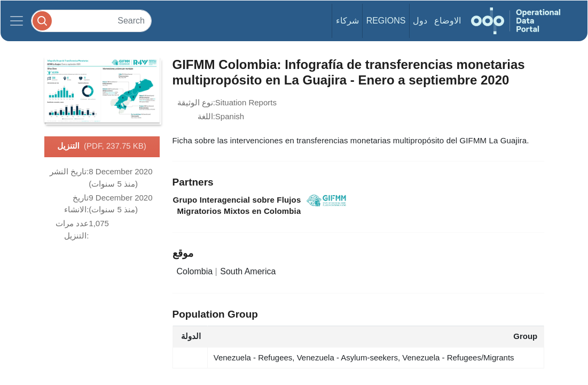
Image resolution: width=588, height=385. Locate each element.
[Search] (91, 21)
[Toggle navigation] (17, 21)
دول (420, 21)
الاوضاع (448, 21)
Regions (386, 21)
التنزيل (102, 147)
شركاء (347, 21)
